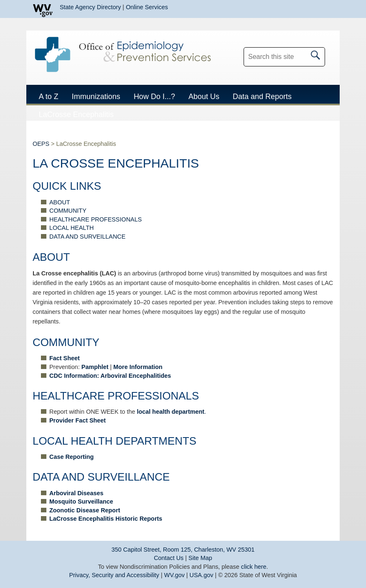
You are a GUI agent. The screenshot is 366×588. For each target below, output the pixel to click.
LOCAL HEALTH (71, 228)
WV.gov (174, 575)
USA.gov (202, 575)
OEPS (41, 144)
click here (254, 567)
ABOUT (60, 202)
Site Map (200, 558)
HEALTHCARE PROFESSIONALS (95, 219)
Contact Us (169, 558)
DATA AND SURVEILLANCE (87, 237)
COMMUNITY (68, 211)
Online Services (147, 7)
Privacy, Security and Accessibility (114, 575)
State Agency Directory (90, 7)
